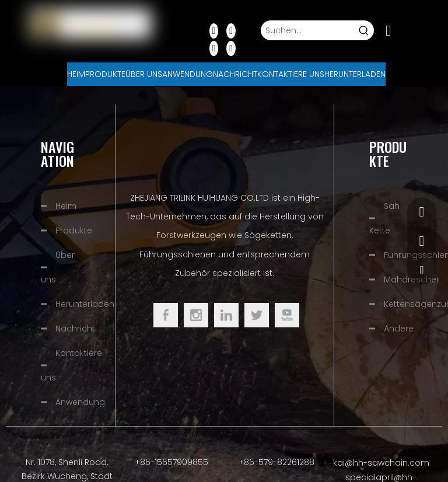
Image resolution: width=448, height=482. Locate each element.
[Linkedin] (231, 30)
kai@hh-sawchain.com (381, 463)
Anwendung (80, 402)
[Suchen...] (308, 30)
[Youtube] (214, 48)
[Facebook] (214, 30)
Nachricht (75, 329)
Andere (399, 329)
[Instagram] (231, 48)
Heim (66, 206)
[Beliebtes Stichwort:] (364, 30)
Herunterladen (85, 304)
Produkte (74, 230)
